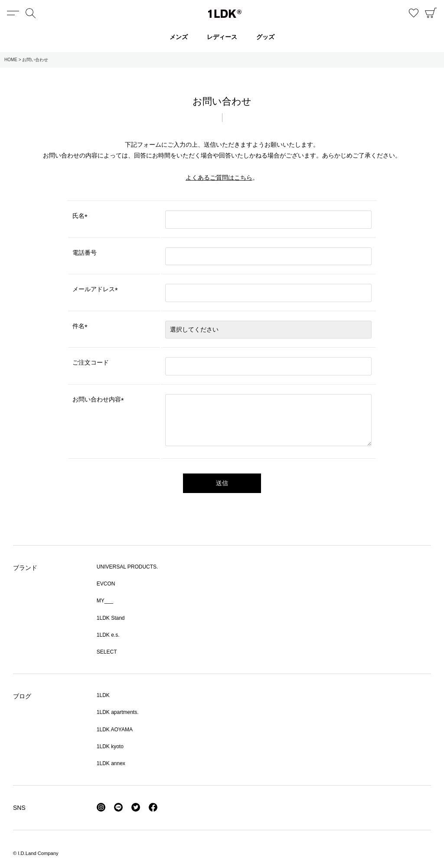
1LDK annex (111, 763)
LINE (118, 807)
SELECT (107, 652)
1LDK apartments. (118, 712)
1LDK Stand (111, 618)
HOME (11, 60)
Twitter (136, 807)
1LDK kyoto (110, 746)
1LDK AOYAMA (115, 730)
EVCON (106, 584)
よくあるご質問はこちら (219, 178)
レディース (222, 37)
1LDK (225, 14)
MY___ (105, 601)
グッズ (265, 37)
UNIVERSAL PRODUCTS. (127, 567)
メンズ (179, 37)
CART (431, 13)
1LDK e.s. (108, 635)
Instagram (101, 807)
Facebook (153, 807)
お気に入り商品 (414, 13)
